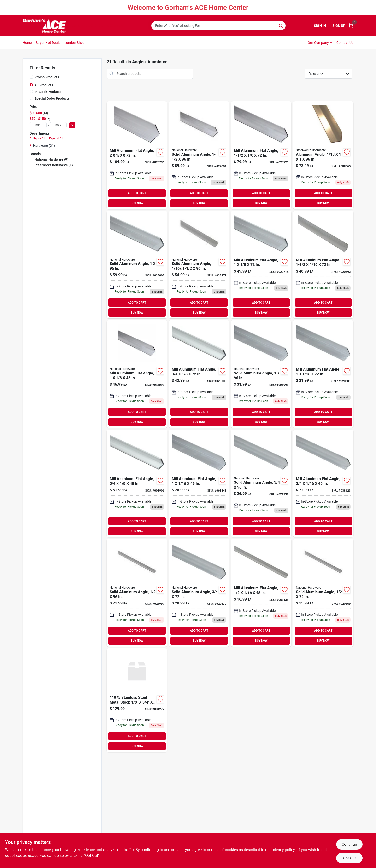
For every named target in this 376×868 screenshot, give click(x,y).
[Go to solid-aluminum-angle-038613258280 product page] (261, 483)
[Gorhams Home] (44, 26)
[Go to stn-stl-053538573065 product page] (137, 700)
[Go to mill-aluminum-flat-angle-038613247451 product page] (261, 155)
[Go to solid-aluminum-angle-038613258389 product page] (199, 155)
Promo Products (47, 77)
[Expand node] (31, 145)
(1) (54, 165)
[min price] (38, 125)
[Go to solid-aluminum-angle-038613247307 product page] (199, 593)
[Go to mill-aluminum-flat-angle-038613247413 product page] (137, 374)
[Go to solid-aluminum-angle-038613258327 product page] (199, 265)
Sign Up (339, 26)
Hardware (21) (44, 146)
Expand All (56, 138)
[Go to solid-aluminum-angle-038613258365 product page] (137, 265)
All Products (44, 85)
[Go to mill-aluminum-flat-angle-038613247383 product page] (137, 483)
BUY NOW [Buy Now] (137, 203)
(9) (51, 159)
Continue (349, 844)
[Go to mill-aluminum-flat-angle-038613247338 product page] (323, 374)
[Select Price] (72, 125)
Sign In (320, 26)
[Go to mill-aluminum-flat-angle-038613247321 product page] (199, 483)
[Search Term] (218, 26)
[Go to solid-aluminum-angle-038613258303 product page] (261, 374)
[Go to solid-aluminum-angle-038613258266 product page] (137, 593)
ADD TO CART (137, 193)
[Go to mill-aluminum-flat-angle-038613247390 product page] (199, 374)
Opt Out (349, 858)
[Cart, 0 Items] (351, 26)
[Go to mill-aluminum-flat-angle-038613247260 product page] (261, 593)
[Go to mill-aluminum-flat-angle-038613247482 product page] (137, 155)
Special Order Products (52, 98)
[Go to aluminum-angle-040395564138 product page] (323, 155)
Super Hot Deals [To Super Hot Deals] (48, 43)
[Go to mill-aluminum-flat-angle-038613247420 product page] (261, 265)
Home (27, 43)
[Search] (281, 25)
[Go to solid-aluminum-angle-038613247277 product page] (323, 593)
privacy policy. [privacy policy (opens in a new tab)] (284, 850)
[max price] (58, 125)
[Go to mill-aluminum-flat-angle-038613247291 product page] (323, 483)
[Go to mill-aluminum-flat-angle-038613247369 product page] (323, 265)
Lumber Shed (74, 43)
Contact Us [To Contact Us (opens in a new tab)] (345, 43)
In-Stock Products (48, 92)
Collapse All (37, 138)
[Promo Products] (31, 77)
